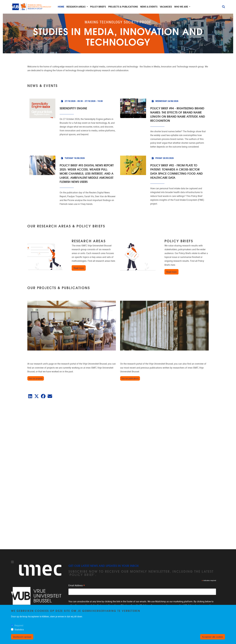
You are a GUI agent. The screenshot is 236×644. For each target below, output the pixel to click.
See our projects (36, 378)
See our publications (130, 378)
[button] (222, 7)
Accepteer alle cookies (213, 637)
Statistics (19, 630)
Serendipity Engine (73, 108)
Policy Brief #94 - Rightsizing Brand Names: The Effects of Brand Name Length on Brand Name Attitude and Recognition (178, 114)
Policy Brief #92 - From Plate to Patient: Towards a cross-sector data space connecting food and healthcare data (177, 171)
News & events (149, 7)
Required (19, 625)
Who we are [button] (181, 7)
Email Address (77, 586)
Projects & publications (123, 7)
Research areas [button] (76, 7)
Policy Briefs (98, 7)
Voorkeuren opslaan (22, 637)
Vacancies (166, 7)
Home (61, 7)
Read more (80, 268)
